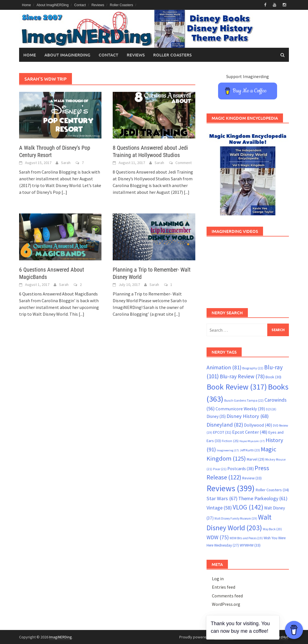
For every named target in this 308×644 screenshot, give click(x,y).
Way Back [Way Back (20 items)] (272, 529)
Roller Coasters (122, 5)
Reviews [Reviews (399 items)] (231, 488)
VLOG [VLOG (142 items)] (248, 507)
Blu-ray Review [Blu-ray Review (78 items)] (242, 376)
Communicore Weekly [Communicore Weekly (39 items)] (240, 409)
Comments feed (227, 596)
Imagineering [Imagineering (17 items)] (228, 450)
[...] (64, 192)
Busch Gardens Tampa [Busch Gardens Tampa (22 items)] (244, 400)
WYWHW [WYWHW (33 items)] (250, 545)
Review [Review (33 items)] (252, 478)
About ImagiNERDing (53, 5)
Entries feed (224, 587)
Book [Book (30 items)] (273, 377)
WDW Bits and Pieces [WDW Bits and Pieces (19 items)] (246, 538)
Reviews (98, 5)
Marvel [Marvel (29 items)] (256, 459)
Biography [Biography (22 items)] (253, 368)
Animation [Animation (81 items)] (224, 367)
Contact (80, 5)
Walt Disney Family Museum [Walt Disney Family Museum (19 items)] (236, 518)
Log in (218, 579)
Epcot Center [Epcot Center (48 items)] (250, 432)
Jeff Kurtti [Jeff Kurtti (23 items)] (250, 450)
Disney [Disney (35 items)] (216, 416)
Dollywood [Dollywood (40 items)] (258, 425)
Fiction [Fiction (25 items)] (230, 441)
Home (26, 5)
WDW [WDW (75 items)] (218, 537)
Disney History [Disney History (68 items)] (248, 416)
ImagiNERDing (61, 637)
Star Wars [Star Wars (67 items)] (222, 498)
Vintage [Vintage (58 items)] (219, 508)
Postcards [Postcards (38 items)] (241, 469)
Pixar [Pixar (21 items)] (220, 469)
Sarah (66, 163)
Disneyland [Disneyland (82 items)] (225, 425)
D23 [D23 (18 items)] (271, 409)
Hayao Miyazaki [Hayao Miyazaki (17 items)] (252, 441)
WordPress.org (226, 604)
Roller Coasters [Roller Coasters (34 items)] (272, 490)
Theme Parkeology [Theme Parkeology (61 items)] (263, 498)
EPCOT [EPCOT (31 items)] (222, 432)
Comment (184, 163)
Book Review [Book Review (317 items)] (237, 387)
